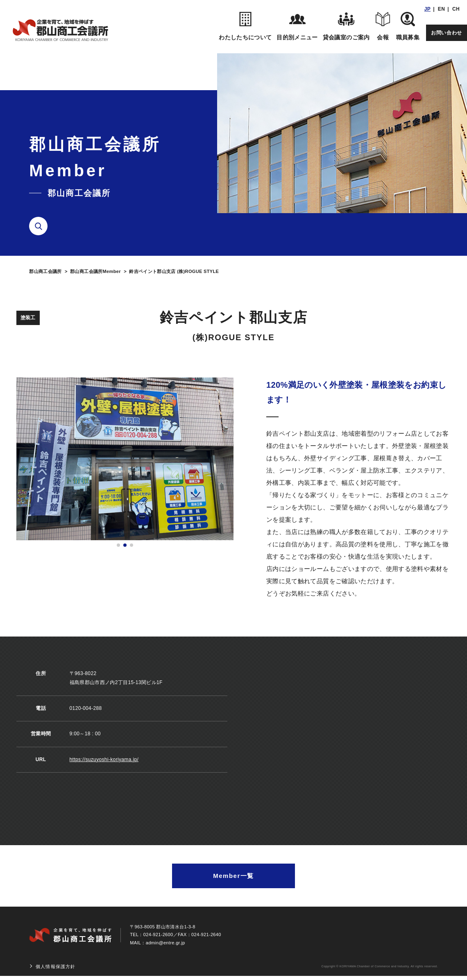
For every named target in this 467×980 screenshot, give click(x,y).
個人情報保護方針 (56, 966)
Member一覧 (233, 876)
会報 (383, 26)
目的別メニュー (297, 26)
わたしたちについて (245, 26)
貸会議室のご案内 (346, 26)
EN (441, 9)
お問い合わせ (447, 33)
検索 (41, 226)
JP (427, 9)
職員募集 (408, 26)
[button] (118, 545)
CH (456, 9)
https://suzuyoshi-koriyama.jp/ (104, 759)
